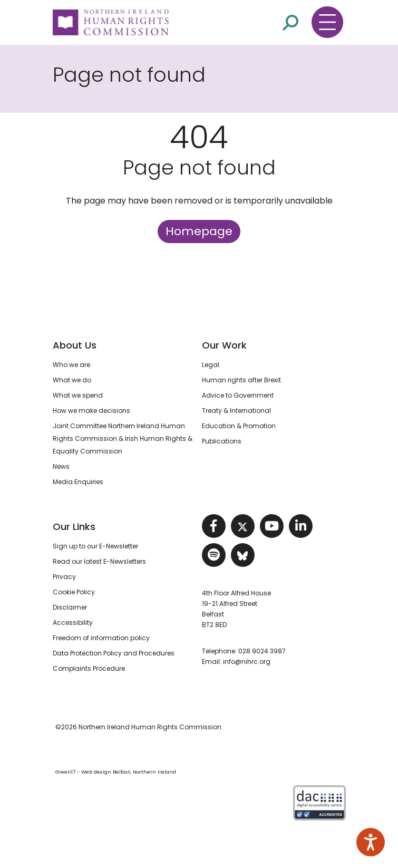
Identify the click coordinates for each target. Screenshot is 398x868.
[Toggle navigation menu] (327, 22)
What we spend (78, 395)
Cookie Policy (74, 592)
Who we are (71, 365)
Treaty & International (236, 411)
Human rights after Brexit (241, 380)
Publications (222, 441)
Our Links (74, 527)
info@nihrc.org (247, 662)
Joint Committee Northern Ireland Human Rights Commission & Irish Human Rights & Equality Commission (123, 438)
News (61, 466)
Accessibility (73, 623)
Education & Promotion (239, 426)
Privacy (64, 577)
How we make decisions (91, 411)
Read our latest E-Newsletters (99, 561)
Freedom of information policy (101, 638)
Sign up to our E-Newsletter (95, 546)
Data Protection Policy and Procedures (114, 653)
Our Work (224, 345)
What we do (72, 380)
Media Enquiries (78, 482)
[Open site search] (290, 22)
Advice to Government (238, 395)
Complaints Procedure (89, 668)
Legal (211, 365)
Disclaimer (70, 607)
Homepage (199, 231)
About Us (75, 345)
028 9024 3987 (262, 651)
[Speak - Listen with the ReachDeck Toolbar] (371, 842)
